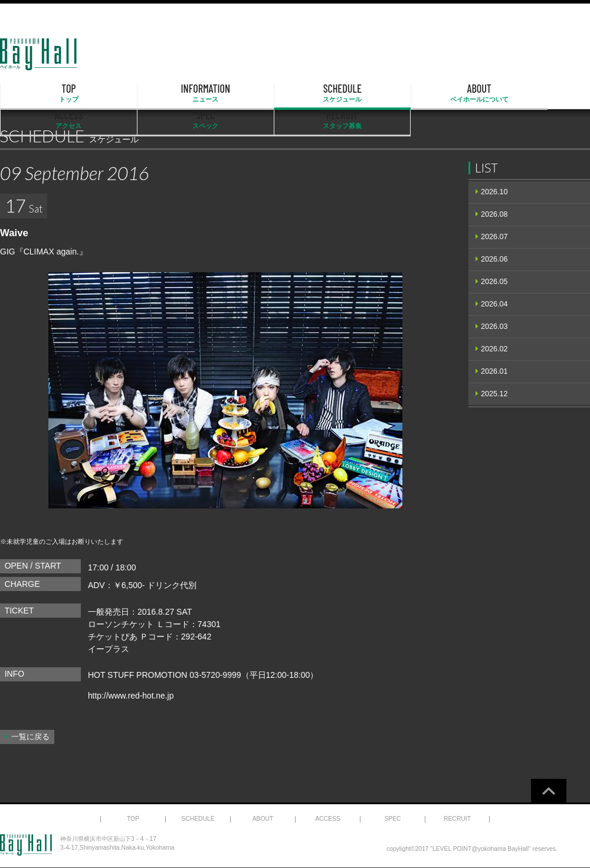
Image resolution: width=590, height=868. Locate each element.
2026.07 (494, 237)
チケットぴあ (113, 637)
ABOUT (295, 93)
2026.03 (494, 327)
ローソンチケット (121, 624)
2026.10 (494, 192)
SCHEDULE (211, 93)
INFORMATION (127, 93)
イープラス (109, 649)
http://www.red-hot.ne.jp (131, 696)
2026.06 (494, 259)
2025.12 (494, 394)
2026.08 (494, 214)
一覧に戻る (30, 737)
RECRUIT (548, 93)
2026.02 (494, 349)
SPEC (464, 93)
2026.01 (494, 371)
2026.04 (494, 304)
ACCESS (379, 93)
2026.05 (494, 282)
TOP (42, 93)
